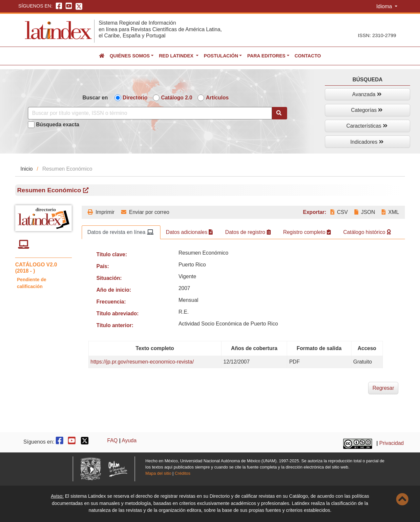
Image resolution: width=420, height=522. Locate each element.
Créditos (182, 473)
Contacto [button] (308, 56)
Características (367, 126)
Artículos (217, 98)
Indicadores (367, 142)
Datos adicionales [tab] (189, 232)
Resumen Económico (53, 190)
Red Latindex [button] (177, 56)
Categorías (367, 110)
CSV (339, 212)
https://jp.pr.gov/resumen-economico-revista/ (142, 362)
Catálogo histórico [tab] (367, 232)
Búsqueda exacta (58, 125)
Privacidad (392, 443)
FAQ (113, 440)
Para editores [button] (266, 56)
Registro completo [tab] (307, 232)
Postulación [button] (221, 56)
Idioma (385, 6)
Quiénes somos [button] (130, 56)
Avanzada (367, 94)
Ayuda (129, 440)
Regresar (383, 388)
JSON (365, 212)
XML (390, 212)
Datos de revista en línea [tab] (120, 232)
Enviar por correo (145, 212)
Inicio (26, 169)
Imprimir (101, 212)
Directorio (135, 98)
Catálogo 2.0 (177, 98)
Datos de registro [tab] (248, 232)
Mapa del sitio (158, 473)
